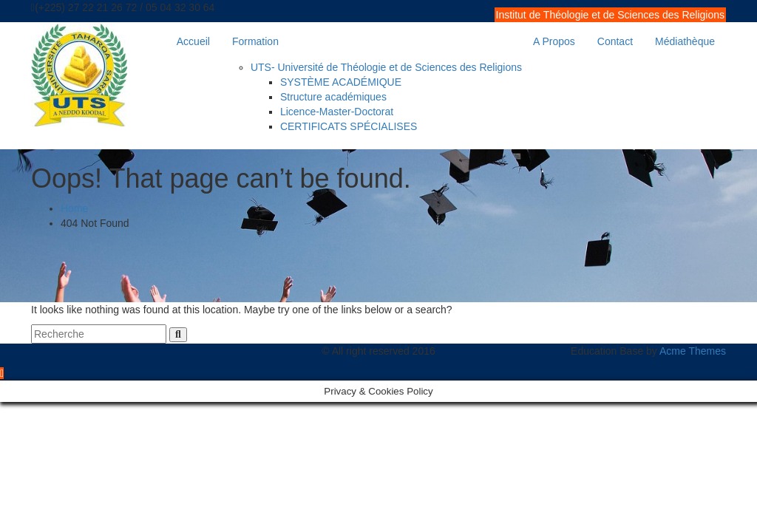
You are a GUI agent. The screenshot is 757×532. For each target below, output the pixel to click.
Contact (615, 41)
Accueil (193, 41)
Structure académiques (333, 97)
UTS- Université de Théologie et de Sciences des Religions (386, 67)
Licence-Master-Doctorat (337, 112)
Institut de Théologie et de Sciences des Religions (611, 15)
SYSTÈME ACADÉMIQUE (341, 82)
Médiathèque (685, 41)
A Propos (554, 41)
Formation (255, 41)
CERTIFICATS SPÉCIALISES (349, 126)
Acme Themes (693, 351)
